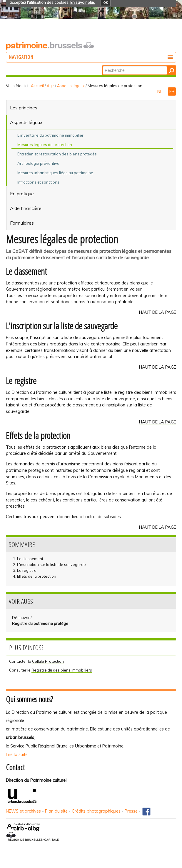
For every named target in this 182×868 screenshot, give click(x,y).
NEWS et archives (23, 811)
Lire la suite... (18, 755)
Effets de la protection (37, 576)
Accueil (37, 86)
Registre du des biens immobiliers (62, 670)
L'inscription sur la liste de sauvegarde (51, 564)
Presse (131, 811)
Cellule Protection (48, 661)
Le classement (30, 559)
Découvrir (21, 618)
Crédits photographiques (96, 811)
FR (172, 91)
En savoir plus (83, 2)
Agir (50, 86)
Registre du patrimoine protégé (40, 623)
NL (160, 91)
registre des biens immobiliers (147, 392)
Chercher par (102, 66)
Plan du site (56, 811)
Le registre (27, 570)
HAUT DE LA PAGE (158, 312)
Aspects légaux (71, 86)
